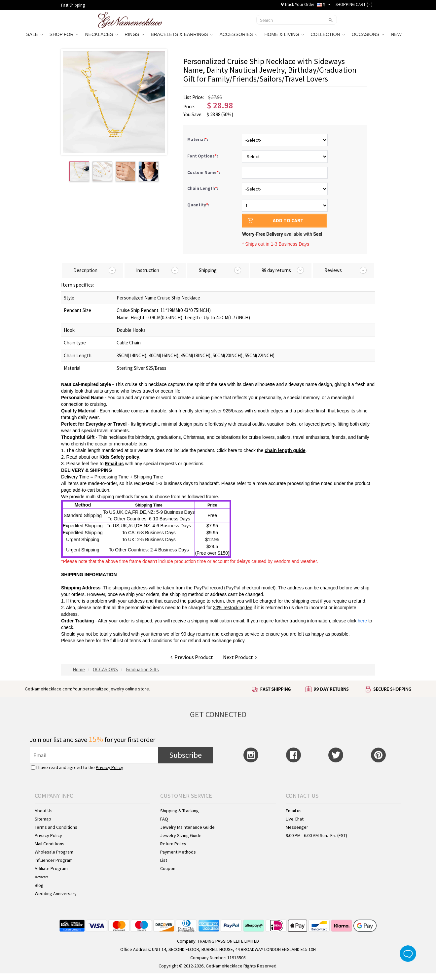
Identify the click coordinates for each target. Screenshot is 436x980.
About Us (44, 811)
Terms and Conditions (56, 827)
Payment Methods (178, 852)
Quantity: (198, 205)
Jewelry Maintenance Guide (187, 827)
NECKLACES (101, 34)
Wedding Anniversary (56, 893)
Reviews (41, 877)
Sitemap (43, 819)
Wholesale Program (54, 852)
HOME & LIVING (284, 34)
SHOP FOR (64, 34)
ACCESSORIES (238, 34)
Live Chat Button (408, 954)
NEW (397, 34)
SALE (34, 34)
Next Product (240, 657)
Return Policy (173, 844)
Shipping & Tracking (180, 811)
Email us (294, 811)
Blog (39, 885)
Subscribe (185, 755)
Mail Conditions (50, 844)
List (164, 860)
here (90, 641)
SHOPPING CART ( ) (354, 4)
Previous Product (192, 657)
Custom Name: (204, 173)
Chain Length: (203, 188)
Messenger (297, 827)
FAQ (164, 819)
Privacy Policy (109, 767)
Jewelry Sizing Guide (181, 835)
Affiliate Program (51, 868)
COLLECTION (327, 34)
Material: (198, 140)
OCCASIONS (368, 34)
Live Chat (295, 819)
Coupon (168, 868)
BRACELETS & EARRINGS (182, 34)
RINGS (134, 34)
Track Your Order (298, 4)
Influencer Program (54, 860)
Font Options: (203, 156)
